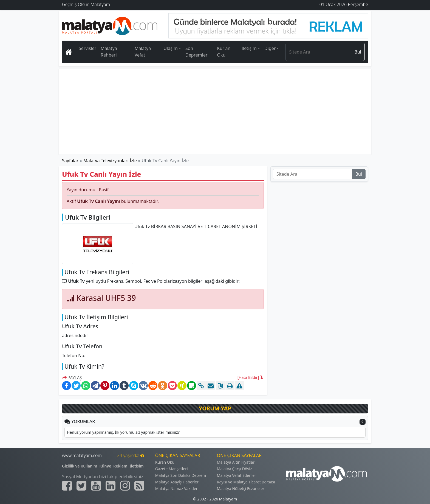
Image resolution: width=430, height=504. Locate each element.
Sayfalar (70, 161)
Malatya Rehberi (109, 52)
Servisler (87, 48)
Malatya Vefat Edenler (237, 475)
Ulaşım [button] (171, 48)
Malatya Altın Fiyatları (236, 462)
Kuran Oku (165, 462)
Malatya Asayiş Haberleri (177, 482)
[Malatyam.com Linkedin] (111, 486)
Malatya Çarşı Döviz (234, 469)
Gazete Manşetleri (172, 469)
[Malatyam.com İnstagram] (125, 486)
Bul (358, 52)
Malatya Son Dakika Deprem (181, 475)
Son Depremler (196, 52)
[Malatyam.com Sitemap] (139, 486)
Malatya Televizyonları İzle (110, 161)
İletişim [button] (249, 48)
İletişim (136, 466)
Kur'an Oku (224, 52)
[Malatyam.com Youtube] (96, 486)
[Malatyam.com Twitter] (81, 486)
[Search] (318, 52)
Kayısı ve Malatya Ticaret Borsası (246, 482)
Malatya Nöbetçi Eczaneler (241, 488)
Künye (105, 466)
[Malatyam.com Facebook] (67, 486)
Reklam (120, 466)
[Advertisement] (215, 111)
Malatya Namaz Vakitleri (177, 488)
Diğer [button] (270, 48)
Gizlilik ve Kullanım (80, 466)
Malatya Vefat (143, 52)
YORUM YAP (215, 408)
